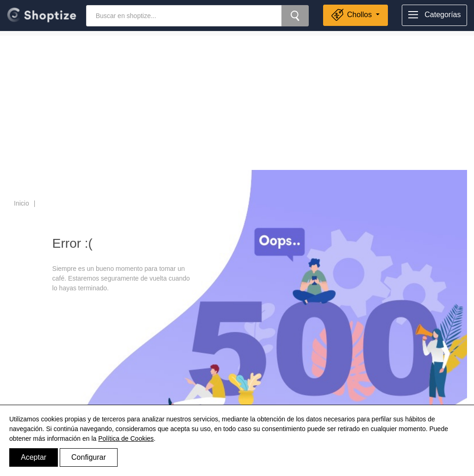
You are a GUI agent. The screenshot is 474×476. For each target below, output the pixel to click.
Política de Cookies (126, 438)
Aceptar (34, 457)
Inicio (22, 203)
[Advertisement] (237, 100)
